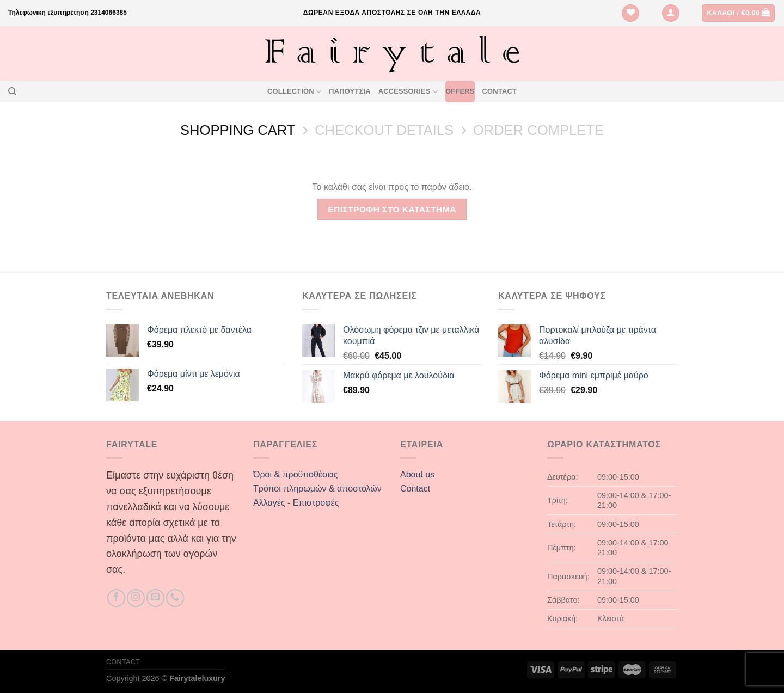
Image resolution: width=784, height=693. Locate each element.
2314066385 (109, 13)
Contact (500, 91)
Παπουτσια (350, 91)
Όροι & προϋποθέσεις (295, 474)
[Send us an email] (155, 598)
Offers (460, 91)
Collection (294, 92)
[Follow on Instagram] (136, 598)
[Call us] (175, 598)
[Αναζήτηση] (12, 91)
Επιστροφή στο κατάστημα (392, 209)
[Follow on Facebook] (116, 598)
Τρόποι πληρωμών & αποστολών (317, 489)
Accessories (408, 92)
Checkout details (384, 130)
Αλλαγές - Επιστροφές (296, 503)
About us (417, 474)
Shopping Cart (238, 130)
